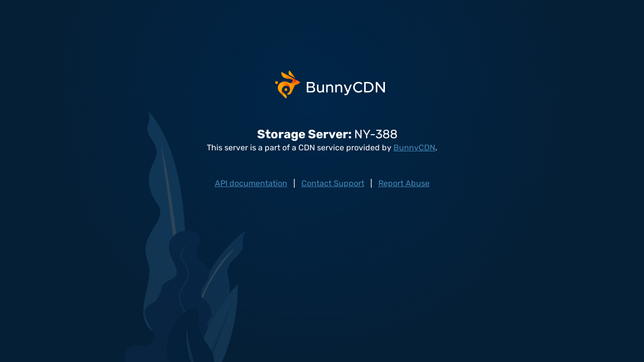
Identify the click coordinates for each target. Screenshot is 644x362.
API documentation (251, 183)
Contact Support (333, 183)
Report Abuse (404, 183)
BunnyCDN (414, 148)
